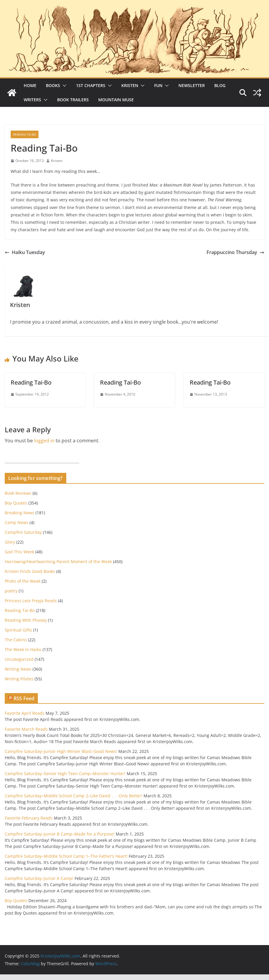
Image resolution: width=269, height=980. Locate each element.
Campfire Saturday (23, 532)
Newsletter (192, 85)
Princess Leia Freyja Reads (31, 601)
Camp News (17, 522)
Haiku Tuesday (25, 252)
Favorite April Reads (25, 713)
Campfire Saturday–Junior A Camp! (39, 878)
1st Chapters (91, 85)
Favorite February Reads (29, 818)
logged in (44, 441)
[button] (63, 86)
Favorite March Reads (26, 729)
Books (53, 85)
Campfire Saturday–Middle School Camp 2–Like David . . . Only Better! (74, 796)
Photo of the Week (23, 581)
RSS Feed (24, 698)
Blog (220, 85)
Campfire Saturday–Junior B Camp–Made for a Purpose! (60, 834)
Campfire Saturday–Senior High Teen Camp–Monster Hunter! (65, 773)
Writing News (18, 669)
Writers (32, 100)
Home (30, 85)
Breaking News (20, 513)
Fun (158, 85)
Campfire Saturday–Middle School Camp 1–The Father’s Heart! (66, 856)
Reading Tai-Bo (25, 134)
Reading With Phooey (26, 620)
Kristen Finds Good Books (30, 571)
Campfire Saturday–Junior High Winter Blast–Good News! (61, 751)
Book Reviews (18, 493)
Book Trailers (73, 100)
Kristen (130, 85)
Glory (10, 542)
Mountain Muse (116, 100)
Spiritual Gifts (18, 630)
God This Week (19, 552)
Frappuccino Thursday (235, 252)
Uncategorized (19, 659)
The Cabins (16, 640)
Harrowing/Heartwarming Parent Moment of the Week (58, 562)
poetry (11, 591)
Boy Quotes (16, 503)
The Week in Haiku (23, 649)
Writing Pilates (19, 679)
